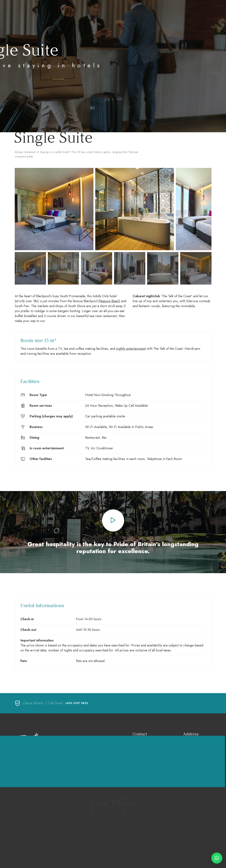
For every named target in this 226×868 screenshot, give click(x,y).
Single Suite (53, 137)
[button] (217, 858)
